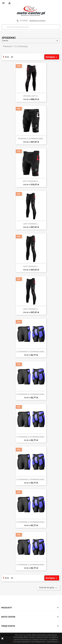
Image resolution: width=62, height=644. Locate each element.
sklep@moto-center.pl (37, 21)
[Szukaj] (31, 27)
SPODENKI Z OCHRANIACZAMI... (31, 139)
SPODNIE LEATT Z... (31, 96)
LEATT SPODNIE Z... (31, 224)
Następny (52, 57)
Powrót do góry (48, 588)
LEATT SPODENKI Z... (31, 181)
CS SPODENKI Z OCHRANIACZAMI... (31, 352)
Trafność (30, 41)
